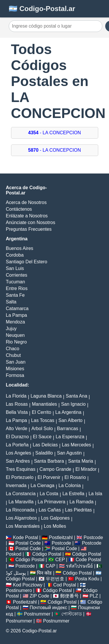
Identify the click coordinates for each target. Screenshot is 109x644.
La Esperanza (70, 437)
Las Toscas (43, 420)
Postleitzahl (61, 537)
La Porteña (17, 445)
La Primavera (52, 502)
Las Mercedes (77, 445)
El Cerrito (41, 412)
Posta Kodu (87, 579)
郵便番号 (69, 596)
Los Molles (55, 526)
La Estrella (74, 494)
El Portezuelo (20, 477)
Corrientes (17, 275)
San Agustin (69, 453)
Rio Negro (16, 342)
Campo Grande (55, 469)
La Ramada (82, 502)
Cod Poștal (65, 585)
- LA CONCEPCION (54, 133)
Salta (11, 302)
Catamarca (17, 308)
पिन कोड (44, 573)
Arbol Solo (42, 429)
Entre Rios (17, 288)
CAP (50, 566)
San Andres (18, 461)
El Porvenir (49, 477)
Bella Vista (17, 412)
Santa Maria (81, 461)
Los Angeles (18, 453)
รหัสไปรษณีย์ (79, 566)
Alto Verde (17, 429)
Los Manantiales (23, 526)
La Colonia (70, 485)
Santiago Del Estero (26, 262)
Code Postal (88, 560)
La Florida (16, 396)
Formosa (15, 375)
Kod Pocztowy (27, 585)
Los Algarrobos (21, 518)
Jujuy (11, 329)
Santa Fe (15, 295)
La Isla (95, 494)
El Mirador (86, 469)
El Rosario (75, 477)
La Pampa (16, 315)
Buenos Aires (19, 248)
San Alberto (70, 420)
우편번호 (55, 579)
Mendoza (15, 322)
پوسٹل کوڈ (16, 573)
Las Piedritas (79, 510)
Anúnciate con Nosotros (31, 222)
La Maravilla (21, 502)
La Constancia (21, 494)
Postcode (93, 537)
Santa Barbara (49, 461)
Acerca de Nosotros (26, 202)
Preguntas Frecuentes (29, 229)
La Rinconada (20, 510)
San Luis (15, 268)
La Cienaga (42, 485)
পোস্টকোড (72, 614)
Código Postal (47, 554)
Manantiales (44, 404)
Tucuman (15, 282)
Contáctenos (19, 209)
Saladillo (44, 453)
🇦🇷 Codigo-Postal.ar (42, 9)
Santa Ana (76, 396)
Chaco (12, 349)
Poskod (14, 554)
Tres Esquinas (21, 469)
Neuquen (15, 335)
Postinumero (19, 590)
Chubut (13, 355)
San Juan (16, 362)
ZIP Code (39, 596)
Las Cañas (50, 510)
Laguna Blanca (46, 396)
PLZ (94, 596)
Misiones (15, 369)
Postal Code (28, 543)
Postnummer (37, 614)
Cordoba (15, 255)
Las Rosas (17, 404)
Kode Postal (25, 537)
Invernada (16, 485)
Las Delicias (45, 445)
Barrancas (68, 429)
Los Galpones (55, 518)
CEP (60, 560)
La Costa (49, 494)
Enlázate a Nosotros (27, 216)
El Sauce (42, 437)
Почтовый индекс (48, 608)
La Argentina (68, 412)
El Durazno (17, 437)
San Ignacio (73, 404)
